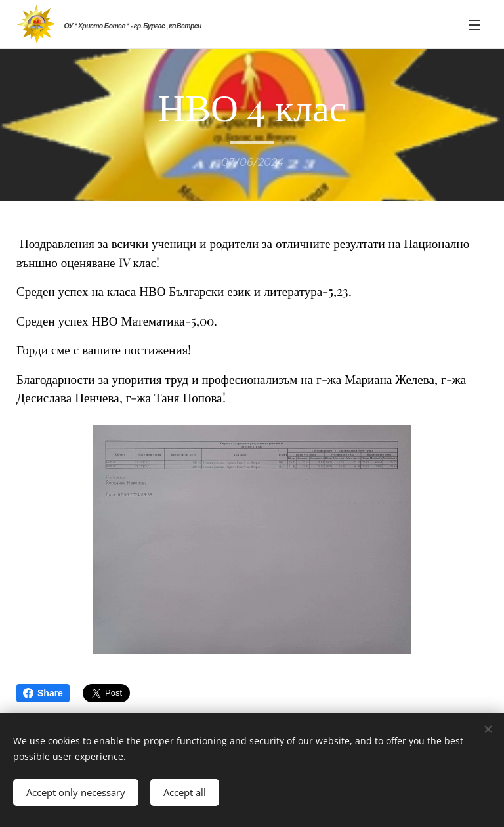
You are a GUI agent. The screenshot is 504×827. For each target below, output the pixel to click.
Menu (474, 25)
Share (43, 693)
